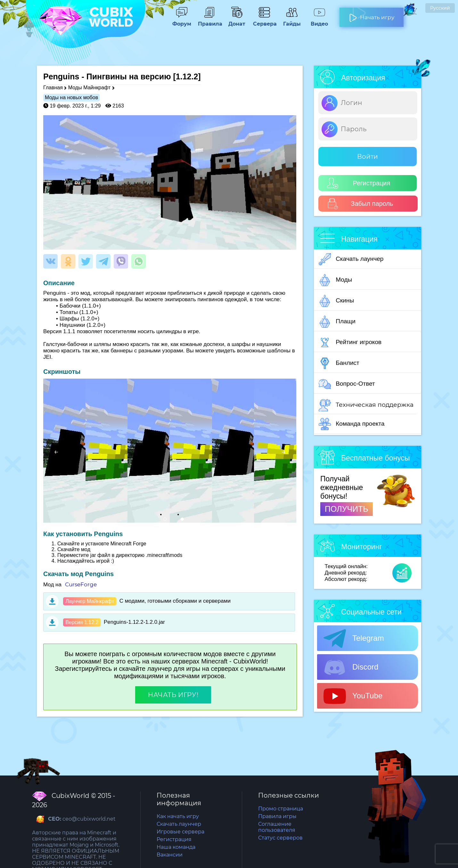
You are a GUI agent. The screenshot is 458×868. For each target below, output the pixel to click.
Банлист (339, 363)
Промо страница (281, 809)
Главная (53, 88)
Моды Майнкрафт (89, 88)
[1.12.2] (187, 76)
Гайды (292, 21)
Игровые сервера (180, 832)
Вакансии (170, 855)
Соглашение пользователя (277, 827)
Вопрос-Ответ (347, 384)
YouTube (353, 696)
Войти (368, 157)
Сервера (264, 21)
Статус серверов (280, 838)
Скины (336, 301)
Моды (335, 280)
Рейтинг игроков (350, 342)
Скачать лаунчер (351, 259)
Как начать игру (178, 816)
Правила (209, 21)
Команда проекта (352, 424)
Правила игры (277, 816)
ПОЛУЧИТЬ (347, 509)
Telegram (354, 639)
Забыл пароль (360, 204)
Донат (237, 21)
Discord (351, 667)
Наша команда (176, 847)
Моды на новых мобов (71, 97)
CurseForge (81, 584)
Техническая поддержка (366, 405)
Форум (182, 21)
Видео (319, 21)
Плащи (337, 322)
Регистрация (359, 183)
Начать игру (372, 15)
